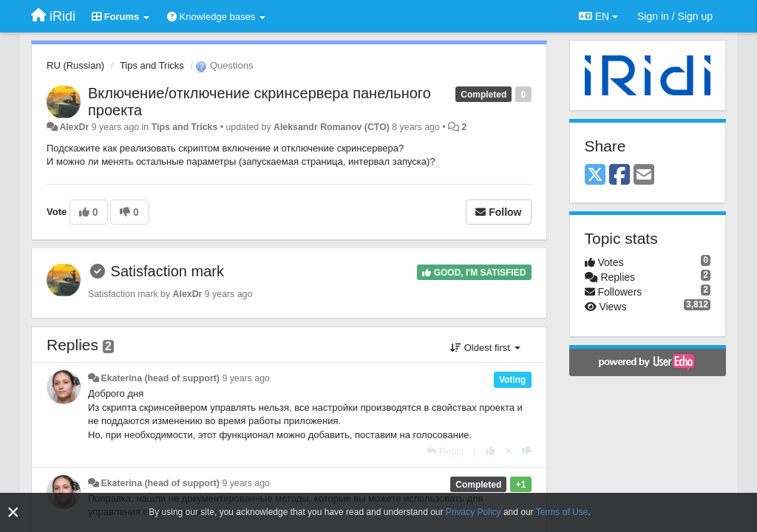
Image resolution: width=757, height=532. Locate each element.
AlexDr (74, 127)
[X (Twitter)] (595, 175)
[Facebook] (619, 175)
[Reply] (445, 451)
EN (598, 16)
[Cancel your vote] (509, 451)
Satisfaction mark (167, 271)
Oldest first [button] (485, 348)
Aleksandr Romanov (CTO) (332, 127)
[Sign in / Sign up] (675, 16)
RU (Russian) (75, 65)
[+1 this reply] (490, 451)
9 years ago (246, 378)
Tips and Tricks (152, 65)
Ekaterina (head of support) (160, 378)
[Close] (13, 512)
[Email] (644, 175)
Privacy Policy (473, 512)
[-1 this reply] (527, 451)
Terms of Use (562, 512)
